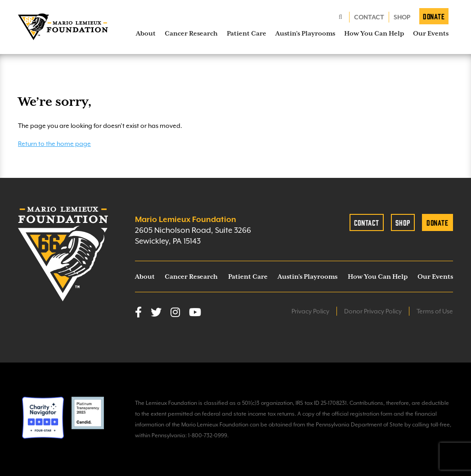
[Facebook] (138, 313)
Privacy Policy (310, 311)
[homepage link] (63, 27)
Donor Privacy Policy (373, 311)
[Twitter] (156, 313)
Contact (369, 17)
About (146, 33)
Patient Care (247, 33)
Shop (402, 17)
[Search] (341, 17)
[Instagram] (175, 313)
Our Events (431, 33)
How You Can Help (374, 33)
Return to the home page (54, 144)
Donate (434, 16)
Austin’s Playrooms (305, 33)
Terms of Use (435, 311)
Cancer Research (191, 33)
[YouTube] (195, 313)
